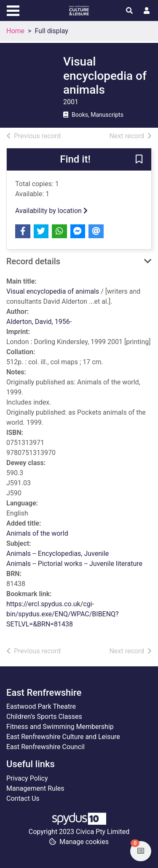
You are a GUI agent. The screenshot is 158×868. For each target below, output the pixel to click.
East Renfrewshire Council (46, 747)
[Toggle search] (129, 11)
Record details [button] (33, 261)
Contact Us (23, 798)
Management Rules (35, 788)
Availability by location (51, 211)
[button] (139, 160)
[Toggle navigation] (13, 10)
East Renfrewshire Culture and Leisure (63, 737)
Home (15, 31)
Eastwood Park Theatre (41, 706)
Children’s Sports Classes (44, 717)
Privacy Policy (27, 778)
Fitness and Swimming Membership (60, 727)
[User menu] (147, 11)
